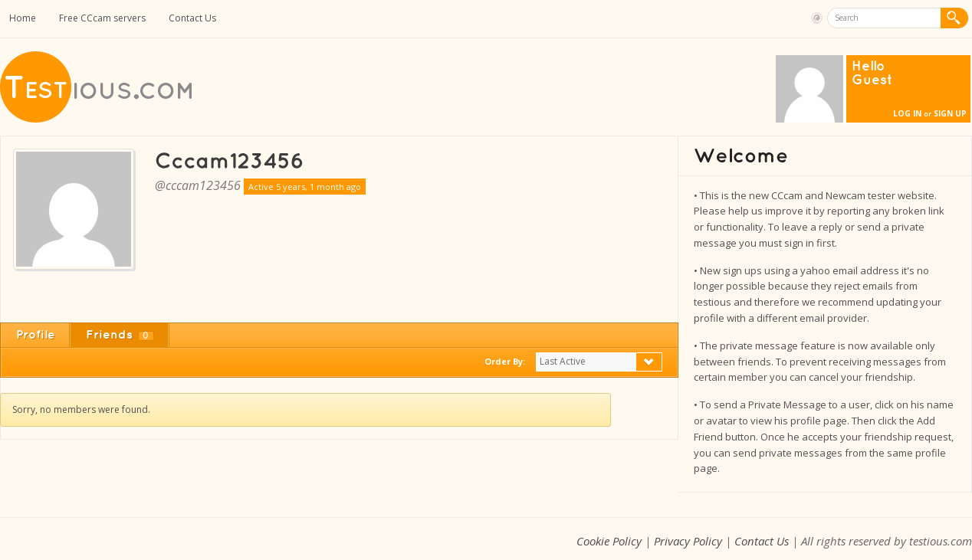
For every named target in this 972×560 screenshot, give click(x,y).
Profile (36, 335)
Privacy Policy (688, 541)
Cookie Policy (609, 541)
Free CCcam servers (102, 18)
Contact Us (192, 18)
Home (23, 18)
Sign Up (950, 113)
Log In (907, 113)
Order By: (505, 361)
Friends (120, 335)
